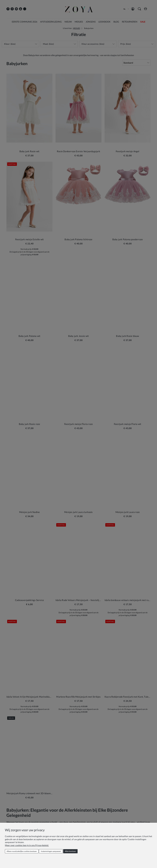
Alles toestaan (70, 851)
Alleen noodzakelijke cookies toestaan (22, 851)
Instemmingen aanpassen (51, 851)
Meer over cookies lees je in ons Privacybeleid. (27, 845)
